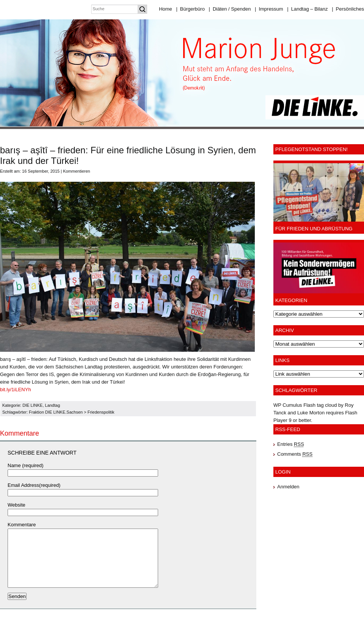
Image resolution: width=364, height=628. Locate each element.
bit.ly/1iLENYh (16, 390)
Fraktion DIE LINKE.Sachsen (56, 412)
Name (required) (26, 465)
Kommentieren (77, 171)
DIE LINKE (32, 405)
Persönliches (348, 9)
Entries (291, 444)
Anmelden (288, 487)
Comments (295, 454)
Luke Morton (311, 413)
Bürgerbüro (190, 9)
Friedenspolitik (101, 412)
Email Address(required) (34, 485)
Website (16, 505)
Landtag (53, 405)
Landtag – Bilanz (307, 9)
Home (166, 9)
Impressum (269, 9)
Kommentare (22, 525)
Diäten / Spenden (230, 9)
